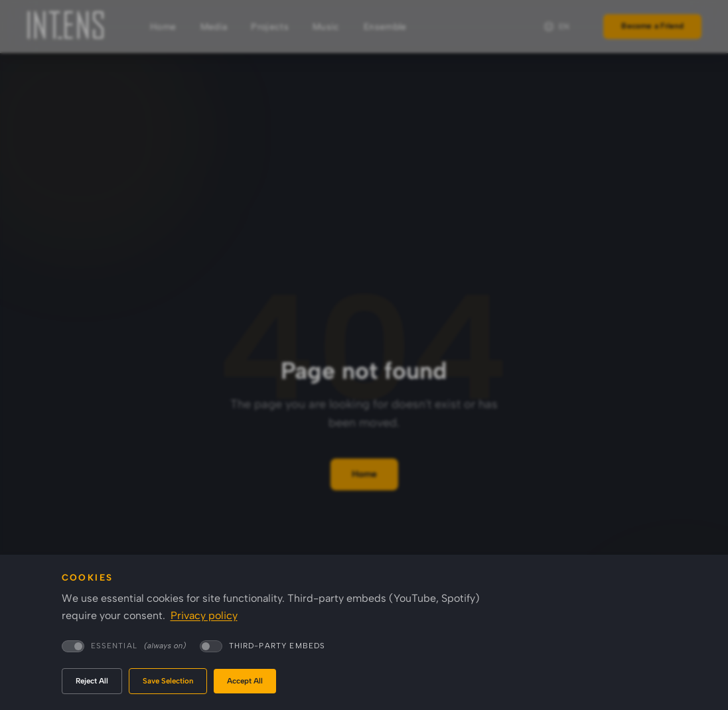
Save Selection (168, 681)
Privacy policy (204, 615)
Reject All (92, 681)
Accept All (245, 681)
